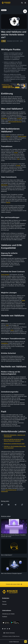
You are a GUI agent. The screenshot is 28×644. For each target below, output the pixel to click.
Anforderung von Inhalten (8, 614)
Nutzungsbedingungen (11, 490)
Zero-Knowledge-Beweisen (15, 122)
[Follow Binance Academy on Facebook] (3, 629)
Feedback (5, 617)
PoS (18, 159)
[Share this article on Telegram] (15, 505)
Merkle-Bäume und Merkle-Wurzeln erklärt (14, 444)
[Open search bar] (22, 3)
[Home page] (6, 3)
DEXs (12, 330)
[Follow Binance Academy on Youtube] (9, 629)
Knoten (16, 153)
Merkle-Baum (4, 185)
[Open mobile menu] (25, 3)
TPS (7, 325)
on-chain (19, 118)
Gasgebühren (4, 343)
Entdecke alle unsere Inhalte (14, 584)
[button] (25, 3)
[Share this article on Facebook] (9, 505)
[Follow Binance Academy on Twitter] (5, 629)
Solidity (23, 300)
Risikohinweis (4, 491)
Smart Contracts (22, 136)
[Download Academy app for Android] (15, 623)
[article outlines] (25, 11)
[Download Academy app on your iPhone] (6, 623)
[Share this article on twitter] (2, 505)
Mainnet (8, 136)
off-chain (18, 166)
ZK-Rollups (4, 118)
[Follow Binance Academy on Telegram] (7, 629)
